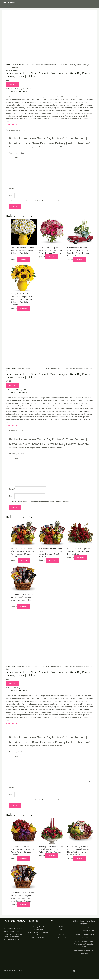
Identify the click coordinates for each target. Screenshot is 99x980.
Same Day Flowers (16, 972)
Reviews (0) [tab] (24, 92)
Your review (14, 158)
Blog (61, 930)
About (61, 933)
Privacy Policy (61, 939)
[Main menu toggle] (93, 3)
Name (12, 189)
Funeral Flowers (38, 936)
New (13, 369)
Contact (61, 936)
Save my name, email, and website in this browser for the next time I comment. (41, 201)
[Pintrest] (74, 973)
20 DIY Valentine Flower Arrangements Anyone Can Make (84, 945)
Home (8, 65)
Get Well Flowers (18, 65)
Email (12, 196)
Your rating (14, 153)
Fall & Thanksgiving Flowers (38, 933)
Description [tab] (15, 92)
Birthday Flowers (38, 928)
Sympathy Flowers (38, 939)
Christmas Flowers (38, 931)
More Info (12, 85)
